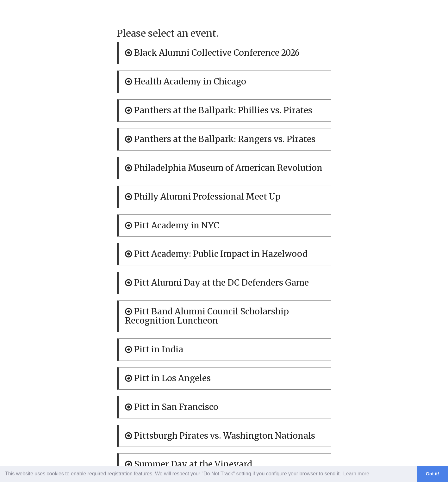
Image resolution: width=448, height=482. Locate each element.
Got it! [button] (432, 474)
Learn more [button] (356, 474)
